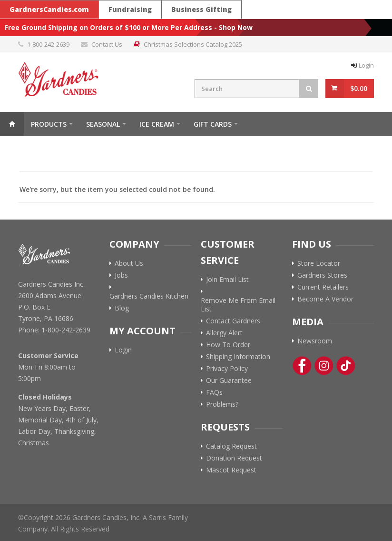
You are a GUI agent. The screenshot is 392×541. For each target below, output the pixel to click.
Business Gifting (201, 9)
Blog (122, 308)
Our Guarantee (229, 381)
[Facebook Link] (302, 366)
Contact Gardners (233, 321)
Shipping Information (238, 357)
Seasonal (103, 124)
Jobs (121, 275)
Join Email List (227, 280)
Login (366, 65)
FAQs (214, 392)
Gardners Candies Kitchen (149, 296)
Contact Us (107, 44)
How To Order (228, 345)
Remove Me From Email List (238, 305)
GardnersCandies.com (49, 9)
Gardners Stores (322, 275)
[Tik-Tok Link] (346, 366)
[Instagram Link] (324, 366)
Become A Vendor (325, 299)
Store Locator (319, 263)
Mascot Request (231, 470)
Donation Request (234, 458)
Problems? (222, 404)
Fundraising (130, 9)
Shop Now (236, 27)
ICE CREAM (157, 124)
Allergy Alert (224, 333)
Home (12, 124)
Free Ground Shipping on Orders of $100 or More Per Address (108, 27)
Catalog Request (231, 446)
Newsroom (315, 341)
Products (49, 124)
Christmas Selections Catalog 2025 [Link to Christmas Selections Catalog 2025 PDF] (193, 44)
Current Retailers (323, 287)
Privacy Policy (227, 369)
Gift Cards (213, 124)
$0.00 (359, 88)
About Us (129, 263)
